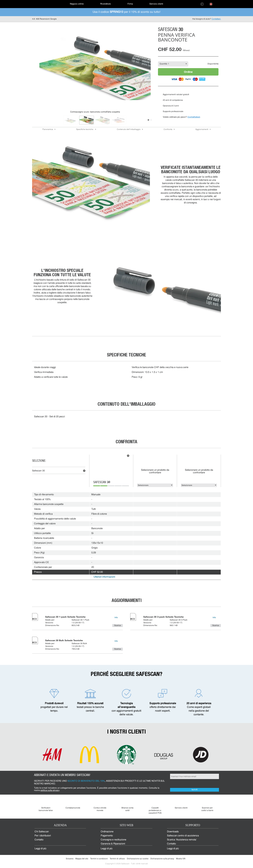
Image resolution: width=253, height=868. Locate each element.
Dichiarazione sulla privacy (162, 859)
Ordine (188, 72)
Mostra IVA (181, 859)
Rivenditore (105, 4)
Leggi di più (40, 849)
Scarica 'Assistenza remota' (182, 840)
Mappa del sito (82, 859)
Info (116, 618)
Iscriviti (195, 790)
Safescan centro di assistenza (183, 836)
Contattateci (194, 117)
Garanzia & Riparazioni (113, 844)
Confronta (168, 129)
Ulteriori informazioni (104, 577)
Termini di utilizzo (117, 859)
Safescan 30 (38, 471)
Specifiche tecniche (85, 129)
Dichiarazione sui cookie (138, 859)
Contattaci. (216, 19)
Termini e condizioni (99, 859)
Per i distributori (43, 836)
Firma (130, 4)
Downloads (173, 832)
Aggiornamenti (202, 129)
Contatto (39, 840)
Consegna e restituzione (113, 840)
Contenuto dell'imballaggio (129, 129)
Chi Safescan (42, 832)
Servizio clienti (156, 4)
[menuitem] (43, 4)
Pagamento (107, 836)
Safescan (102, 483)
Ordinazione (107, 832)
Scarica (118, 626)
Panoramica (48, 129)
